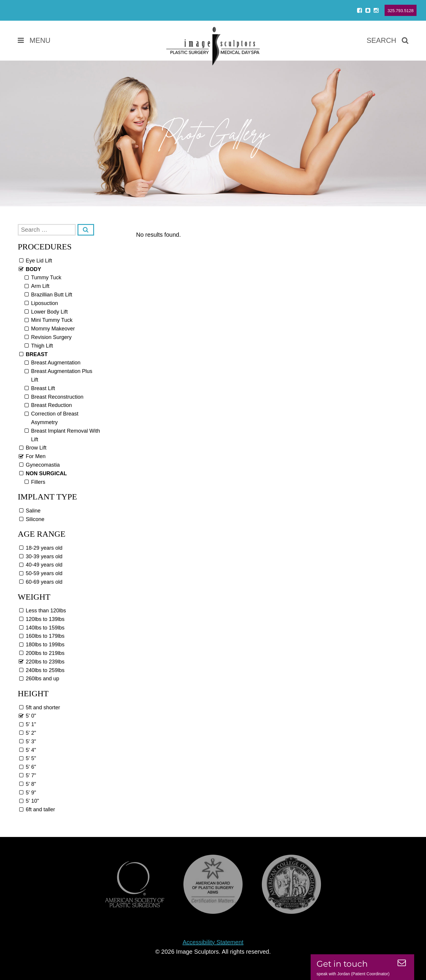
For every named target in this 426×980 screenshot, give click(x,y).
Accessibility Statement (213, 942)
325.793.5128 (401, 11)
